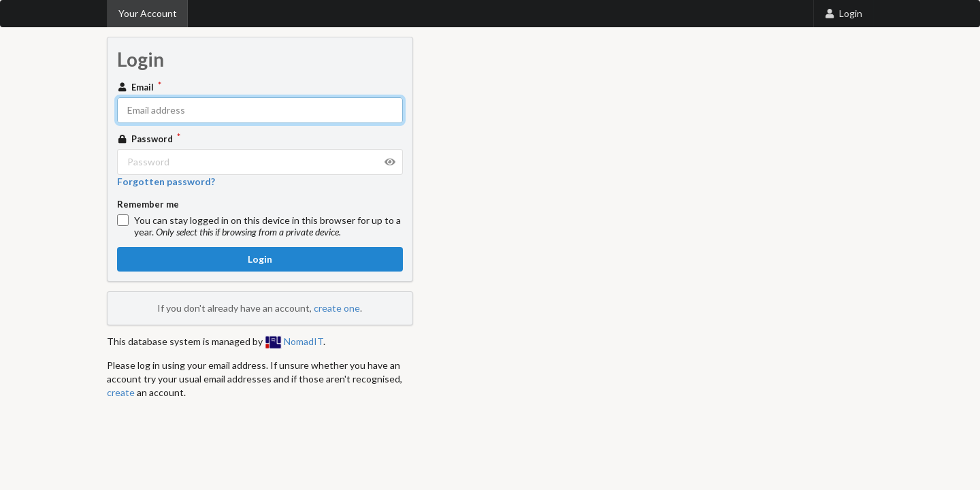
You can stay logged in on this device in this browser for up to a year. (267, 226)
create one (337, 308)
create (121, 392)
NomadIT (294, 341)
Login (843, 13)
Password (146, 139)
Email (137, 87)
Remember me (148, 204)
